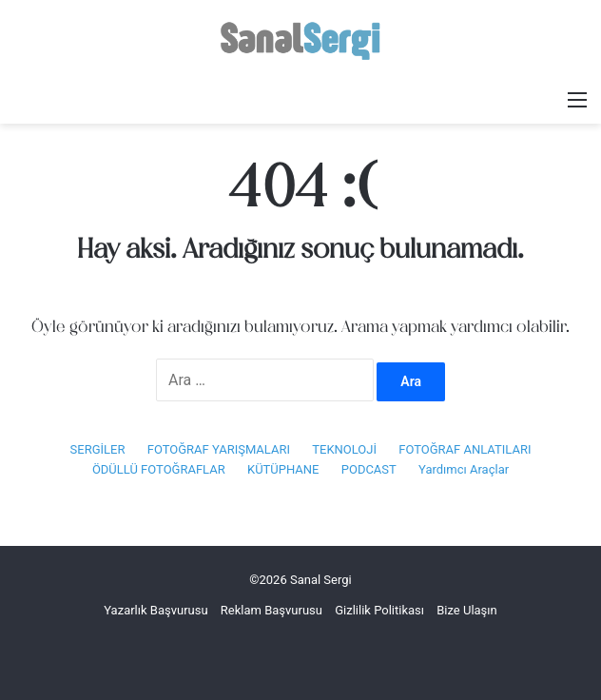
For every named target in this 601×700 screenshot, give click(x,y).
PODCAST (369, 469)
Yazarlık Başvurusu (155, 610)
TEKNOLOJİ (344, 449)
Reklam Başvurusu (271, 610)
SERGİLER (98, 449)
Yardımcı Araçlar (464, 469)
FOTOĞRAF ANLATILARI (465, 449)
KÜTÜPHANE (283, 469)
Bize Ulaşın (467, 610)
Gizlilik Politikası (379, 610)
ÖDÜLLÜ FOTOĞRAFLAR (159, 469)
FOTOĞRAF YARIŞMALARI (219, 449)
